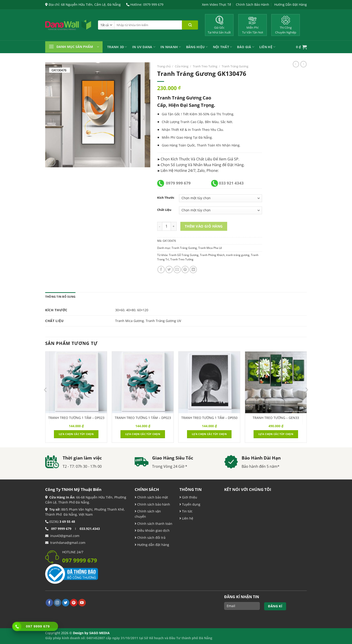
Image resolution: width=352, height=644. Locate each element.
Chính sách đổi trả (151, 538)
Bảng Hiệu (197, 47)
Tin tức (187, 511)
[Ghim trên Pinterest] (185, 270)
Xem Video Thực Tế (217, 4)
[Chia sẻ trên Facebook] (161, 270)
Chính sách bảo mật (152, 497)
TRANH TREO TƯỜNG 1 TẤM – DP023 (76, 418)
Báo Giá (246, 47)
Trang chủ (164, 66)
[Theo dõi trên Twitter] (66, 603)
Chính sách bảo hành (153, 504)
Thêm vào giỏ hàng (204, 226)
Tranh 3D (117, 47)
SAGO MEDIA (99, 633)
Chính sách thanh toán (154, 524)
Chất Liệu (164, 210)
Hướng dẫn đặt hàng (153, 545)
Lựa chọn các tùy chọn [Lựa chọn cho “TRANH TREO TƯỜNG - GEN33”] (276, 434)
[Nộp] (190, 25)
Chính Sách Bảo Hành (253, 4)
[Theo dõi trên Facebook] (49, 603)
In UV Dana (144, 47)
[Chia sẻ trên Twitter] (169, 270)
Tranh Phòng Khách (212, 255)
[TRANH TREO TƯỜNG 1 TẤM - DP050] (209, 382)
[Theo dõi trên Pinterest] (74, 603)
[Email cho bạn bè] (177, 270)
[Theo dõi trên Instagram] (57, 603)
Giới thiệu (189, 497)
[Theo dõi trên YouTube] (82, 603)
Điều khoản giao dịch (152, 530)
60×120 (143, 310)
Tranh (196, 130)
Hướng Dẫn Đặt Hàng (291, 4)
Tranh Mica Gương (130, 321)
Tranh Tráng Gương (235, 66)
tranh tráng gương (238, 255)
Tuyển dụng (191, 504)
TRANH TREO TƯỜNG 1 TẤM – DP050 (209, 418)
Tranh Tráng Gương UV (163, 321)
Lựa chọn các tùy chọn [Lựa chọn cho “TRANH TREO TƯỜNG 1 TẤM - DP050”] (209, 434)
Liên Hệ (267, 47)
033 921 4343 (231, 183)
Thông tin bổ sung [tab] (60, 297)
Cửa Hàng (182, 66)
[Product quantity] (166, 226)
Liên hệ (187, 518)
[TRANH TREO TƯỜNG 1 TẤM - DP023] (76, 382)
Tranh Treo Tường (205, 66)
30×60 (120, 310)
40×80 (131, 310)
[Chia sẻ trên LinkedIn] (193, 270)
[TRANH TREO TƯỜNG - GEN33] (276, 382)
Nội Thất (223, 47)
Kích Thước (166, 198)
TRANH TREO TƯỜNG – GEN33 (276, 418)
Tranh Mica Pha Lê (210, 248)
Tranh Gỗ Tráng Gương (184, 255)
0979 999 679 (178, 183)
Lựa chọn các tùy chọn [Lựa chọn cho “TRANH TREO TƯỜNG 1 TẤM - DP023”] (76, 434)
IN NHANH (171, 47)
